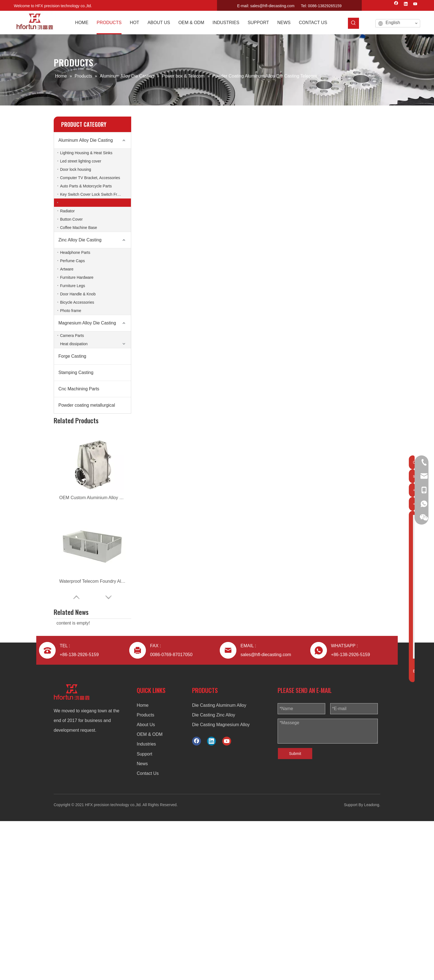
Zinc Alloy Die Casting (80, 240)
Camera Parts (72, 336)
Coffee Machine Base (79, 228)
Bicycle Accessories (77, 302)
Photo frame (71, 311)
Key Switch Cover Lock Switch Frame (92, 194)
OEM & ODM (150, 893)
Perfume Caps (72, 261)
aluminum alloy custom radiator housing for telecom (92, 637)
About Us (146, 884)
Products (145, 874)
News (142, 923)
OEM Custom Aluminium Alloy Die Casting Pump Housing (92, 431)
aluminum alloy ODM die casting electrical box (92, 568)
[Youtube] (415, 4)
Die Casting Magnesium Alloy (221, 884)
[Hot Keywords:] (353, 23)
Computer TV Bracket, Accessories (90, 178)
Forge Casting (72, 356)
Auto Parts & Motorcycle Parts (86, 186)
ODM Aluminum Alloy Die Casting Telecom (92, 483)
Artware (67, 269)
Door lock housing (76, 169)
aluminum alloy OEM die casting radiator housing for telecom (92, 671)
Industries (146, 903)
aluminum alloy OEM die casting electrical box (92, 603)
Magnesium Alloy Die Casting (87, 323)
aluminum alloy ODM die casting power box (92, 740)
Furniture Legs (73, 286)
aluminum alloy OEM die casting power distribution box (92, 551)
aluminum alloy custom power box (92, 706)
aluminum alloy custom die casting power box (92, 723)
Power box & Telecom (79, 203)
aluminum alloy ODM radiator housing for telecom (92, 620)
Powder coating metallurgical (87, 405)
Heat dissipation (74, 344)
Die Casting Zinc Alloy (214, 874)
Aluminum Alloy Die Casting (86, 140)
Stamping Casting (76, 372)
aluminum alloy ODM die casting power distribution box (92, 517)
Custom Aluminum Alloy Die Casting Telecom (92, 500)
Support (144, 913)
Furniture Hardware (77, 277)
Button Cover (71, 219)
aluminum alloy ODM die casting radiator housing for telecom (92, 654)
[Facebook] (396, 4)
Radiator (67, 211)
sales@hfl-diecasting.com (272, 6)
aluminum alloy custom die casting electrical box (92, 586)
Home (143, 864)
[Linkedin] (406, 4)
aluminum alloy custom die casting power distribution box (92, 534)
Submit (295, 912)
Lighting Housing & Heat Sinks (86, 153)
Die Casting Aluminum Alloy (219, 864)
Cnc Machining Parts (79, 389)
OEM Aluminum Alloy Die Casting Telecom (92, 465)
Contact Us (148, 932)
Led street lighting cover (81, 161)
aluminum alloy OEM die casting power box (92, 689)
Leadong (372, 964)
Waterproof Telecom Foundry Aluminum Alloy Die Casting (92, 448)
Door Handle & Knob (78, 294)
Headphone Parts (75, 252)
